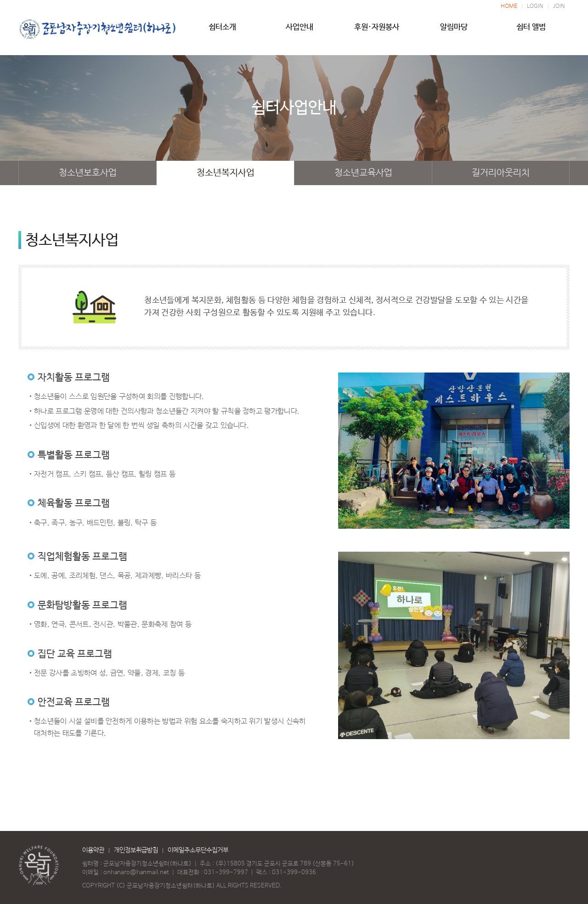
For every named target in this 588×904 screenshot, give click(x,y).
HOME (509, 6)
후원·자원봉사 (377, 31)
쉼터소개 (222, 31)
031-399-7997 (226, 873)
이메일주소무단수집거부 (198, 850)
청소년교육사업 (363, 173)
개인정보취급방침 (136, 850)
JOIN (559, 6)
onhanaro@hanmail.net (136, 873)
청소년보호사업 (88, 173)
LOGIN (535, 6)
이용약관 (93, 850)
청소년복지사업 (226, 173)
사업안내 (300, 31)
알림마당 (454, 31)
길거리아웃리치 (501, 173)
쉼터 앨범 (531, 31)
